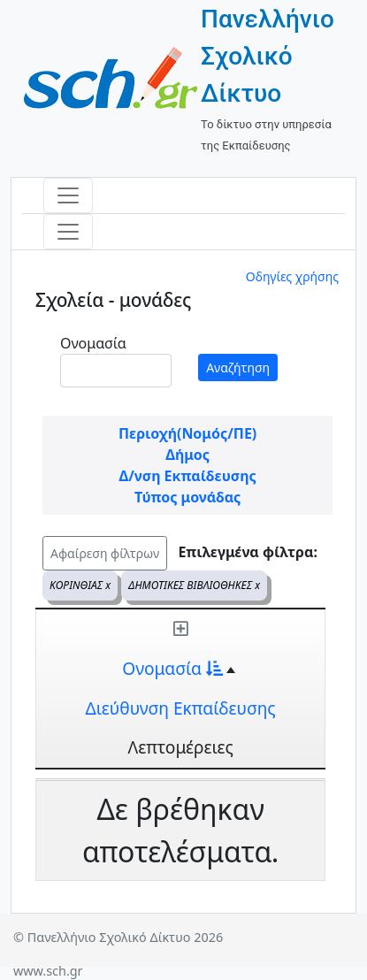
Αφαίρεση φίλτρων (105, 553)
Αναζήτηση (238, 367)
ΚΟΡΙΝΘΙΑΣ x (80, 585)
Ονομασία (93, 343)
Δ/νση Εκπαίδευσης (187, 476)
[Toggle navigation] (68, 195)
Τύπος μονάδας (187, 497)
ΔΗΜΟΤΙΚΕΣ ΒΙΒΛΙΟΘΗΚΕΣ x (194, 585)
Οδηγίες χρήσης (292, 276)
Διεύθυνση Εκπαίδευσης (181, 708)
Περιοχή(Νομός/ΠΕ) (187, 433)
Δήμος (187, 455)
